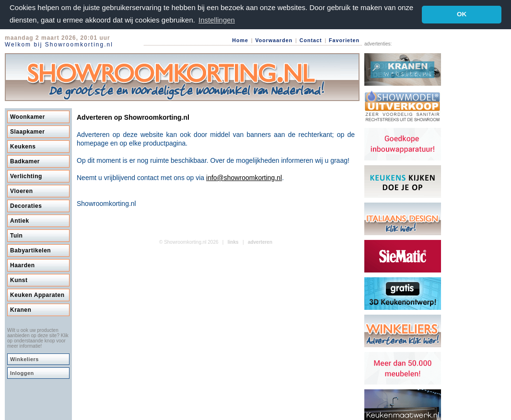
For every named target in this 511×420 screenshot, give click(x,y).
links (233, 242)
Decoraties (26, 205)
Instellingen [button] (217, 20)
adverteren (260, 242)
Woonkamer (28, 116)
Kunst (19, 280)
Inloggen (22, 373)
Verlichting (26, 176)
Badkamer (25, 161)
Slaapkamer (27, 131)
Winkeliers (24, 359)
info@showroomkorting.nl (244, 177)
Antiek (20, 220)
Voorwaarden (274, 40)
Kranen (21, 309)
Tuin (16, 235)
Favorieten (344, 40)
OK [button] (462, 14)
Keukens (23, 146)
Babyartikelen (30, 250)
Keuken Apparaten (37, 295)
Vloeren (22, 191)
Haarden (23, 265)
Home (240, 40)
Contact (311, 40)
